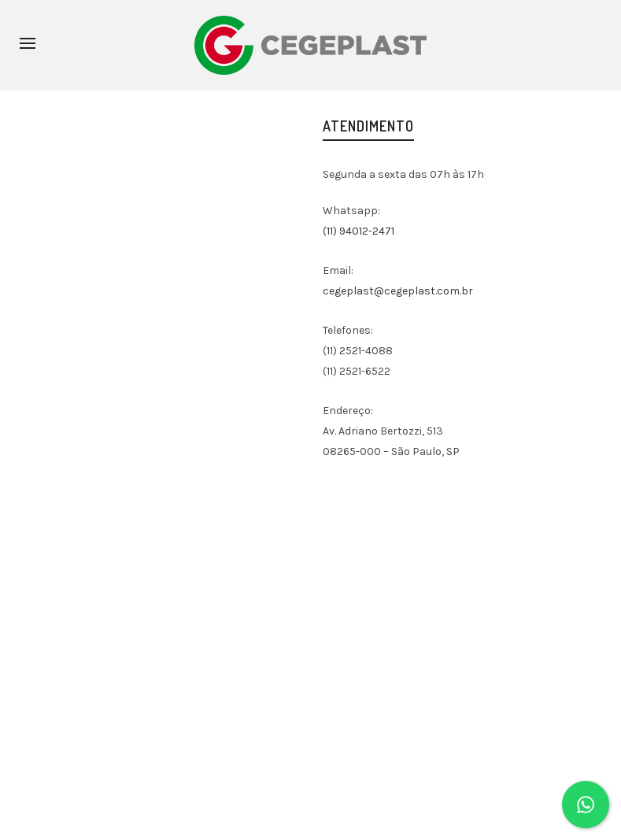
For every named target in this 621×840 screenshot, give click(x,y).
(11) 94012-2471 (359, 231)
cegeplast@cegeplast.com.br (398, 291)
